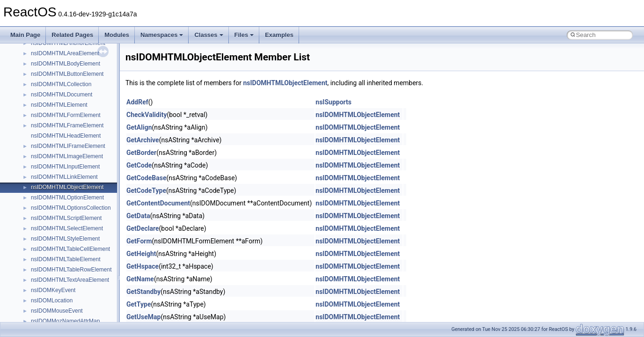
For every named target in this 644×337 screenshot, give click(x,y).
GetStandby (143, 292)
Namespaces (162, 35)
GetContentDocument (158, 203)
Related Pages (72, 35)
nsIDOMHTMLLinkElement (64, 177)
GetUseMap (143, 317)
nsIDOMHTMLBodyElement (66, 64)
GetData (138, 216)
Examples (279, 35)
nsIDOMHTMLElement (59, 105)
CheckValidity (146, 115)
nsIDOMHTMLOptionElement (67, 198)
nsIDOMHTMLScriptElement (66, 218)
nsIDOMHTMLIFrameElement (68, 146)
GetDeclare (143, 228)
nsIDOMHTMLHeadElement (66, 136)
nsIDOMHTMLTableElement (66, 259)
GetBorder (141, 153)
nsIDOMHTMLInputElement (65, 167)
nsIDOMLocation (52, 300)
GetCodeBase (146, 178)
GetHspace (143, 266)
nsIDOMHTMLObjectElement (67, 187)
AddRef (137, 102)
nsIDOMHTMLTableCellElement (70, 249)
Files (244, 35)
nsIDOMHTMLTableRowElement (71, 270)
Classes (209, 35)
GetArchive (143, 140)
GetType (139, 304)
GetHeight (141, 254)
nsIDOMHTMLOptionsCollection (71, 208)
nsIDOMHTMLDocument (62, 95)
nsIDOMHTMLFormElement (66, 115)
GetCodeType (146, 190)
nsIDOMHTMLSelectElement (67, 228)
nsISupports (333, 102)
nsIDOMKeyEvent (53, 290)
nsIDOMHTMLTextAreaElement (70, 280)
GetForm (139, 241)
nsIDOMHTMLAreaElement (65, 53)
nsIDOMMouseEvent (57, 311)
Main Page (25, 35)
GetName (140, 279)
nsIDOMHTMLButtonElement (67, 74)
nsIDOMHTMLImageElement (67, 156)
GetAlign (139, 127)
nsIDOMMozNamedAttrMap (65, 321)
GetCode (139, 165)
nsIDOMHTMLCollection (61, 84)
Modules (117, 35)
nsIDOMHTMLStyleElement (65, 239)
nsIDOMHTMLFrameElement (67, 125)
